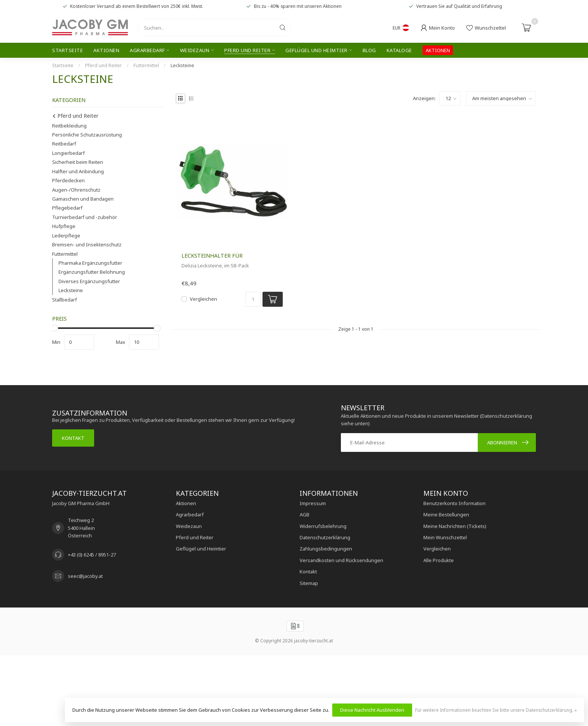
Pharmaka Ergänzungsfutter (90, 263)
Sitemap (309, 583)
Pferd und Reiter (247, 50)
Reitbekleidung (69, 126)
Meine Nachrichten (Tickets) (455, 526)
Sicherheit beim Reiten (78, 162)
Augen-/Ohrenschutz (76, 190)
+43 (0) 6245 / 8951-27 (92, 555)
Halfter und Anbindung (78, 171)
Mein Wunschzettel (445, 537)
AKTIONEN (438, 50)
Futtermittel (146, 65)
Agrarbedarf (147, 50)
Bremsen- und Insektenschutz (87, 244)
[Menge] (253, 299)
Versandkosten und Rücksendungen (341, 560)
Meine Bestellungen (446, 514)
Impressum (313, 503)
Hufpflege (64, 226)
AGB (304, 514)
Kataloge (399, 50)
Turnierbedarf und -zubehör (85, 217)
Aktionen (106, 50)
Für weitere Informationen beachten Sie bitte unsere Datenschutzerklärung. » (496, 710)
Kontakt (73, 438)
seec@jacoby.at (85, 576)
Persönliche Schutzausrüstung (87, 135)
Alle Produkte (439, 560)
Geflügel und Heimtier (316, 50)
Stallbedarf (64, 300)
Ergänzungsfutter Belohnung (92, 272)
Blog (369, 50)
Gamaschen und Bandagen (83, 199)
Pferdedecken (68, 180)
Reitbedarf (64, 144)
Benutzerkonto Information (454, 503)
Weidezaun (195, 50)
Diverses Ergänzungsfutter (89, 281)
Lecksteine (182, 65)
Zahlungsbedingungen (326, 549)
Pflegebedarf (67, 208)
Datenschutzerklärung (325, 537)
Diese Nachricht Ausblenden (372, 710)
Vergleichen (203, 299)
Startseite (67, 50)
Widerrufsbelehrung (323, 526)
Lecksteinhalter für (212, 256)
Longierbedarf (68, 153)
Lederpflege (66, 235)
